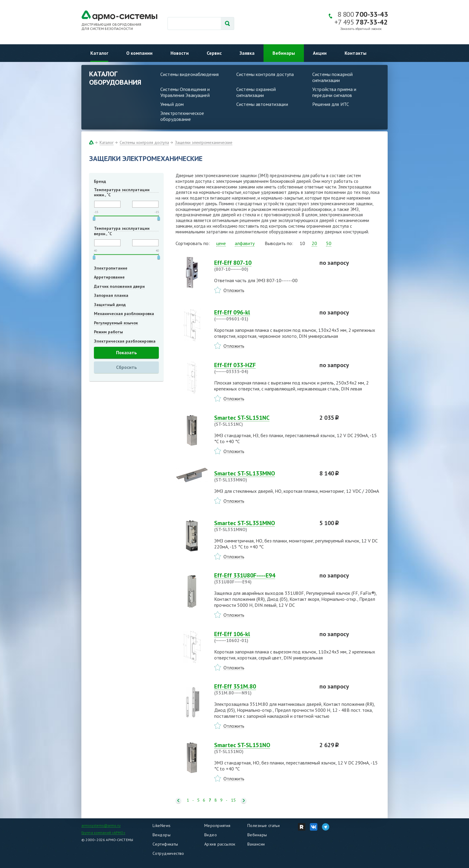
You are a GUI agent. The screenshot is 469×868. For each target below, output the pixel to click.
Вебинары (284, 53)
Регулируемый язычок (116, 323)
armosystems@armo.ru (101, 825)
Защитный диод (110, 305)
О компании (139, 53)
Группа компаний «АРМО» (103, 833)
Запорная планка (111, 295)
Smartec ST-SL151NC (263, 421)
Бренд (100, 181)
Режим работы (108, 332)
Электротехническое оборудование (182, 116)
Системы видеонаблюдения (189, 74)
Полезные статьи (264, 826)
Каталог (99, 53)
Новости (180, 53)
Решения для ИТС (331, 104)
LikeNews (162, 826)
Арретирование (109, 277)
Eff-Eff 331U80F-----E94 (263, 578)
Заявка (247, 53)
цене (221, 243)
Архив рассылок (220, 844)
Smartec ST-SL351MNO (263, 526)
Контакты (355, 53)
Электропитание (111, 268)
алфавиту (245, 243)
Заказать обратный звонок (361, 29)
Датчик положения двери (119, 286)
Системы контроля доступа (265, 74)
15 (233, 800)
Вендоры (162, 835)
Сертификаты (165, 844)
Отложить (234, 290)
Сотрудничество (168, 853)
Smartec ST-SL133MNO (263, 476)
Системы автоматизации (262, 104)
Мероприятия (217, 826)
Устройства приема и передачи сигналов (334, 92)
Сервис (214, 53)
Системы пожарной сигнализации (332, 77)
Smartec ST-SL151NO (263, 748)
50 (329, 243)
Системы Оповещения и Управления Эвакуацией (185, 92)
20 (314, 243)
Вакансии (256, 844)
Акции (320, 53)
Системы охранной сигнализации (256, 92)
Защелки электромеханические (204, 142)
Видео (211, 835)
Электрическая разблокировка (125, 341)
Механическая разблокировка (124, 314)
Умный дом (172, 104)
